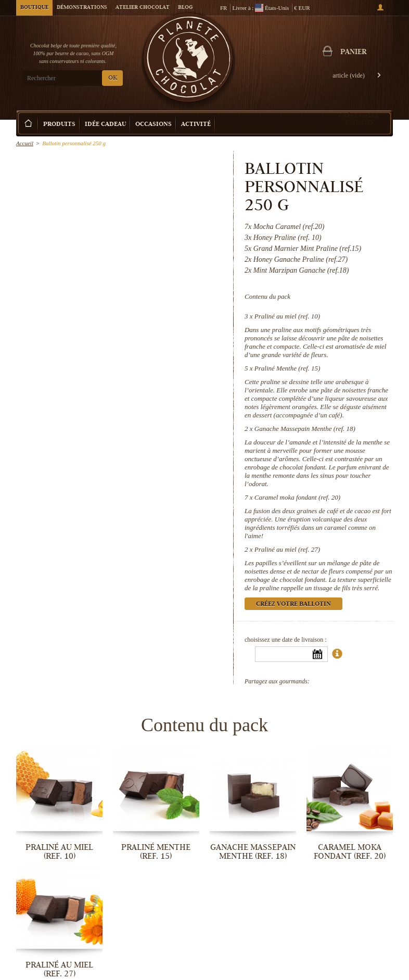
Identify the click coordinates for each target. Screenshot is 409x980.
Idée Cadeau (105, 125)
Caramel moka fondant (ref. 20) (297, 497)
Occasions (154, 125)
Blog (185, 8)
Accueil (25, 143)
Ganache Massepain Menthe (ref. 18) (305, 429)
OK (113, 78)
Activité (196, 125)
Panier (354, 53)
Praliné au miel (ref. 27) (287, 549)
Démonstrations (82, 8)
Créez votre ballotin (359, 119)
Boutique (34, 8)
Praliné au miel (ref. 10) (287, 316)
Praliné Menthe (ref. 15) (287, 368)
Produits (59, 125)
